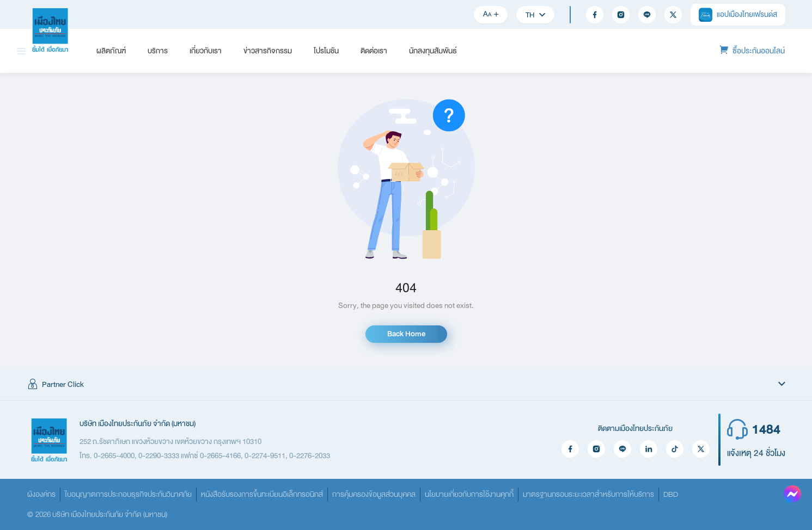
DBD (671, 494)
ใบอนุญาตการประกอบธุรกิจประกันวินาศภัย (128, 494)
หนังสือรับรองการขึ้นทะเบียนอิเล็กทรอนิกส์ (262, 494)
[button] (406, 385)
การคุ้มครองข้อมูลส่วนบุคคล (374, 494)
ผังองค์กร (41, 494)
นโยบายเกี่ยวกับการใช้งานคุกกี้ (469, 494)
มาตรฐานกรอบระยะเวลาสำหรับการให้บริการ (588, 494)
